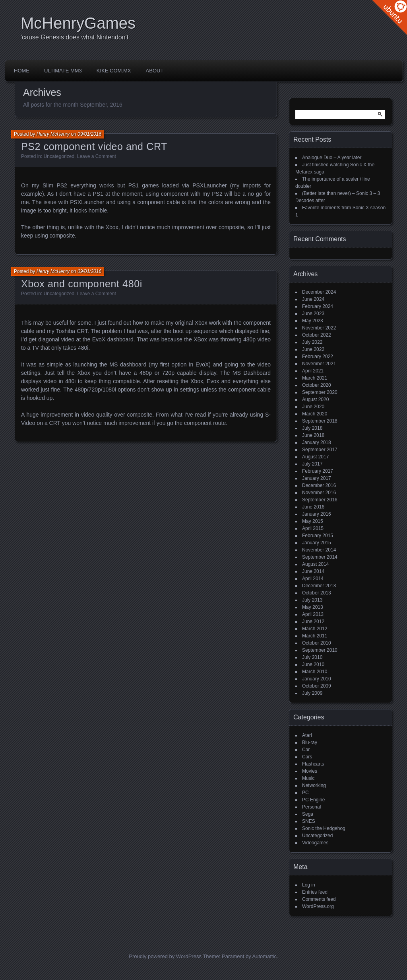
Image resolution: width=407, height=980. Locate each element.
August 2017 (315, 457)
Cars (307, 757)
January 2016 (317, 514)
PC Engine (313, 800)
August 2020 (315, 399)
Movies (310, 771)
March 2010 (315, 672)
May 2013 (313, 607)
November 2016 (319, 493)
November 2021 (319, 364)
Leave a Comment (97, 156)
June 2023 (313, 314)
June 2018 (313, 435)
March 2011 (315, 636)
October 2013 (317, 593)
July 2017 (312, 464)
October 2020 (317, 385)
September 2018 (320, 421)
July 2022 (312, 342)
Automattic (265, 956)
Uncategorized (59, 156)
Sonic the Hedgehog (324, 828)
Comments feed (319, 899)
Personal (311, 807)
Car (306, 750)
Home (22, 71)
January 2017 (317, 478)
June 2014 (313, 571)
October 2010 (317, 643)
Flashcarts (313, 764)
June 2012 (313, 622)
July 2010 (312, 657)
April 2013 (313, 614)
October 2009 (317, 686)
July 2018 (312, 428)
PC (305, 793)
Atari (307, 735)
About (155, 71)
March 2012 (315, 629)
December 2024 (319, 292)
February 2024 (318, 306)
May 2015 (313, 521)
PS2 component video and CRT (94, 146)
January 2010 (317, 679)
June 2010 (313, 664)
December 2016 (319, 485)
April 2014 (313, 579)
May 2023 (313, 321)
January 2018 (317, 442)
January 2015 (317, 543)
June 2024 (313, 299)
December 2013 (319, 586)
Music (308, 778)
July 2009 (312, 693)
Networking (314, 785)
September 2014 (320, 557)
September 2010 (320, 650)
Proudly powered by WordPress (165, 956)
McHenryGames (78, 23)
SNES (309, 821)
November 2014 (319, 550)
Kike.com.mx (114, 71)
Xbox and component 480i (82, 284)
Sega (308, 814)
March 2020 (315, 414)
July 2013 (312, 600)
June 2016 (313, 507)
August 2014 (315, 564)
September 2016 (320, 500)
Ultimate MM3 (63, 71)
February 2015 (318, 536)
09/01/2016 (89, 134)
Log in (309, 885)
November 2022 (319, 328)
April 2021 (313, 371)
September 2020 (320, 392)
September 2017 (320, 450)
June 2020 (313, 407)
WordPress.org (318, 906)
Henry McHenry (53, 134)
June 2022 (313, 349)
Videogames (315, 843)
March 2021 (315, 378)
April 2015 (313, 528)
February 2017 (318, 471)
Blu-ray (310, 742)
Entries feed (315, 892)
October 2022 (317, 335)
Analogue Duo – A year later (332, 158)
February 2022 (318, 357)
